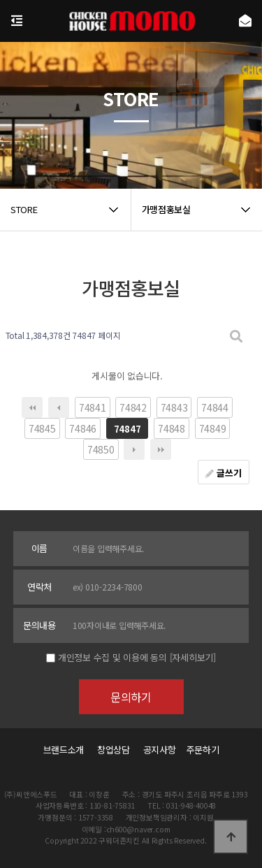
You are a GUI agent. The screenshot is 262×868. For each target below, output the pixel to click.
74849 (213, 428)
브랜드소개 (64, 750)
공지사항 (160, 750)
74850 (101, 449)
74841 (93, 407)
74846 (83, 428)
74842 (133, 407)
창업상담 (114, 750)
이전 (59, 407)
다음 (134, 449)
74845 (42, 428)
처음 (32, 407)
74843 (174, 407)
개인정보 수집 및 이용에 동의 (112, 657)
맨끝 (161, 449)
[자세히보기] (193, 657)
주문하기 (198, 750)
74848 (172, 428)
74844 (215, 407)
